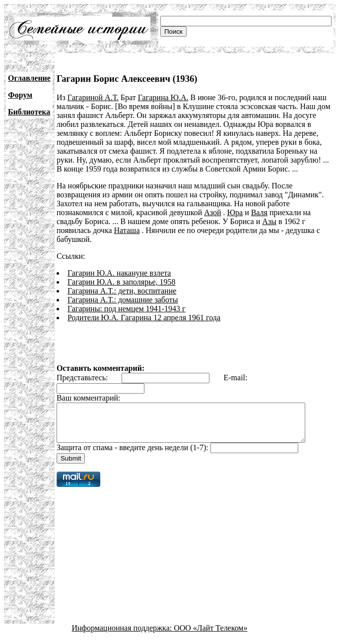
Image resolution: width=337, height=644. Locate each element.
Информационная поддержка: (123, 635)
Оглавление (29, 78)
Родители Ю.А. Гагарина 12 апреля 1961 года (144, 318)
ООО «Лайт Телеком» (210, 635)
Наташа (127, 230)
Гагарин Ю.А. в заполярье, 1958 (122, 282)
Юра (235, 212)
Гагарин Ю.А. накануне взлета (119, 273)
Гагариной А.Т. (93, 97)
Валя (259, 212)
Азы (269, 221)
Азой (212, 212)
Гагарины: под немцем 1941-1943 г (127, 309)
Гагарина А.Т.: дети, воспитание (122, 291)
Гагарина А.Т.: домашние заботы (123, 300)
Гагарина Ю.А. (163, 97)
